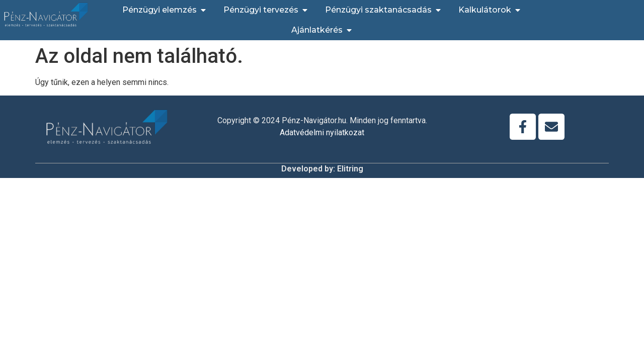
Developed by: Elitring (322, 169)
